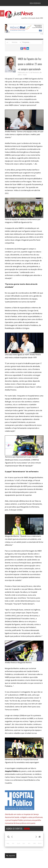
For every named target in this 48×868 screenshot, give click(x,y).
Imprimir (11, 856)
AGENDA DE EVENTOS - (18, 828)
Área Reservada (35, 3)
